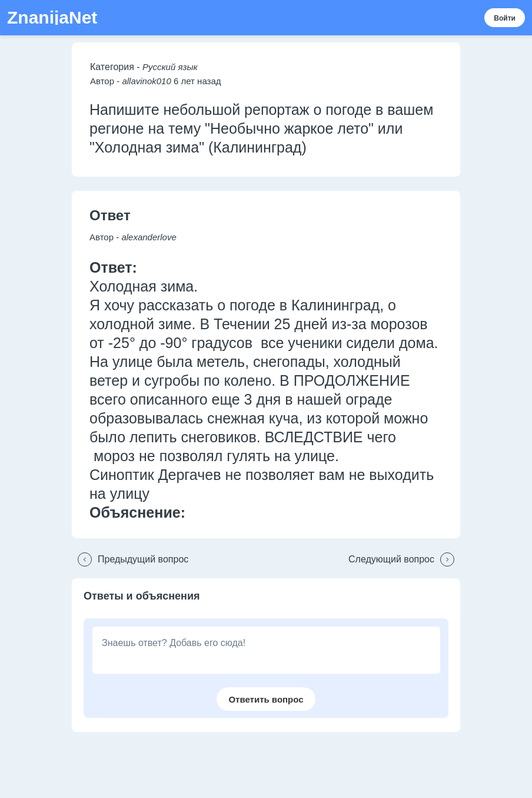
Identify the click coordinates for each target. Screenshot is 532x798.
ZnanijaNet (52, 18)
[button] (130, 559)
